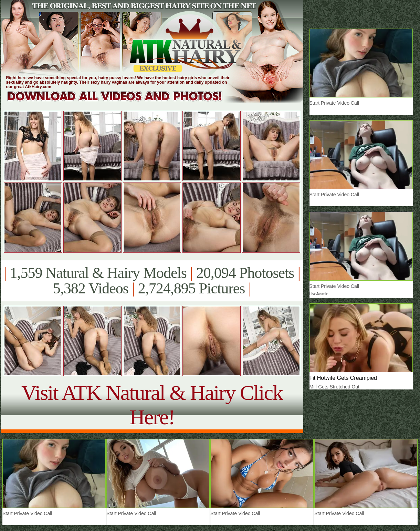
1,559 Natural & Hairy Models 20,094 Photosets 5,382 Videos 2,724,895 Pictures (152, 281)
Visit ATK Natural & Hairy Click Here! (152, 405)
